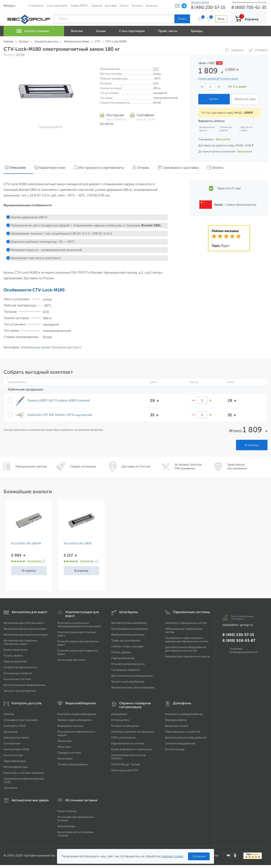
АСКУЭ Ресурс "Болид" (126, 764)
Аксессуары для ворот (72, 660)
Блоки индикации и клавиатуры (132, 749)
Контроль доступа (66, 347)
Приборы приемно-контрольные (133, 731)
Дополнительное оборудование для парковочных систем (186, 649)
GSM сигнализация (123, 737)
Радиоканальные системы (128, 743)
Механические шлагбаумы (128, 634)
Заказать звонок (200, 2)
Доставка (111, 6)
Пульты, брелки (13, 655)
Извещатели (119, 714)
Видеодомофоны (176, 720)
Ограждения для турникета (21, 720)
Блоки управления (15, 649)
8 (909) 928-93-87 (239, 640)
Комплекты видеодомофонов (184, 714)
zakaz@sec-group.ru (238, 625)
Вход (221, 19)
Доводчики (11, 731)
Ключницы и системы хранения (24, 773)
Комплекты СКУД (14, 726)
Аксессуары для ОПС (125, 770)
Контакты (137, 6)
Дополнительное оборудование (24, 685)
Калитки (9, 714)
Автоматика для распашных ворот (25, 629)
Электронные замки (35, 347)
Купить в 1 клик (245, 99)
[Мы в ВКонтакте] (228, 855)
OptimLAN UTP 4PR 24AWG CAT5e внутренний (60, 415)
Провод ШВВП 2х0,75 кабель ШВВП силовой (58, 400)
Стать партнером (57, 6)
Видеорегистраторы (70, 726)
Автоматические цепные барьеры (133, 687)
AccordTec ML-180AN (26, 543)
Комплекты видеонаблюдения (77, 714)
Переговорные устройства (182, 731)
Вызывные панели (177, 726)
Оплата (124, 6)
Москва (8, 6)
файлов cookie (172, 856)
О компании (36, 6)
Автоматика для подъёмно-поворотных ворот (21, 642)
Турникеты (10, 788)
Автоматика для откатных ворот (24, 623)
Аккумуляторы (66, 826)
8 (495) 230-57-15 (208, 7)
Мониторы (64, 747)
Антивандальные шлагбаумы (129, 629)
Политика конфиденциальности (244, 650)
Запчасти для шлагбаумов (128, 681)
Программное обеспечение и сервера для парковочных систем (187, 639)
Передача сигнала (69, 752)
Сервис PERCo (79, 6)
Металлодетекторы (16, 767)
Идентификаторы (15, 761)
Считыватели (12, 743)
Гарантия (97, 6)
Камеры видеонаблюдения (74, 720)
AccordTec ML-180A (77, 543)
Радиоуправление (15, 661)
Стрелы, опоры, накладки (127, 646)
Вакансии (152, 6)
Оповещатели (120, 720)
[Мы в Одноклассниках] (235, 855)
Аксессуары (65, 758)
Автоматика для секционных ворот (26, 634)
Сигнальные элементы (18, 673)
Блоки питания (67, 811)
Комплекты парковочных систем (186, 623)
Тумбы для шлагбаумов (126, 640)
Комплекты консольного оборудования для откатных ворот (79, 624)
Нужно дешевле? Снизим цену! (218, 79)
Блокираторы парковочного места (187, 656)
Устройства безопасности (20, 667)
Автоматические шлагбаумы (129, 623)
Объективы (65, 741)
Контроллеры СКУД (16, 749)
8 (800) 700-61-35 (249, 7)
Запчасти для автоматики (20, 691)
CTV (156, 69)
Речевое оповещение (125, 726)
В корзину (252, 445)
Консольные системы (17, 679)
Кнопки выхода (13, 755)
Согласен (199, 856)
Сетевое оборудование (72, 764)
